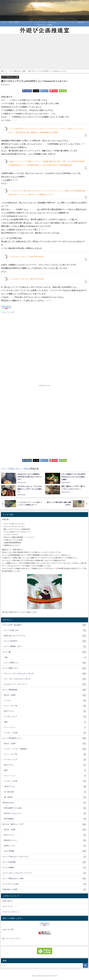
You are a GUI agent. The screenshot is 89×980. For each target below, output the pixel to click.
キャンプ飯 (44, 652)
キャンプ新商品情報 (44, 690)
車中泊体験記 (45, 819)
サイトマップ (7, 906)
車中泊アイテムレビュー (45, 814)
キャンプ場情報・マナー (45, 647)
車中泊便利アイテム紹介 (45, 808)
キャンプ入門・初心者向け (44, 625)
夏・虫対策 (45, 797)
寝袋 (45, 722)
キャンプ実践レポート (44, 668)
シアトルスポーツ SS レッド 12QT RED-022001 (26, 257)
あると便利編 (45, 851)
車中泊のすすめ (44, 803)
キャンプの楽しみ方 (45, 630)
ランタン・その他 (45, 733)
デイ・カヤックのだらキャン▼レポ (45, 679)
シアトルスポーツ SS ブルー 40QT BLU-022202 (26, 279)
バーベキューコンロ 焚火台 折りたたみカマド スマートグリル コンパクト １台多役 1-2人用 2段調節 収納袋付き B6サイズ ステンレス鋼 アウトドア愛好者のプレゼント (47, 193)
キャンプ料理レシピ (45, 663)
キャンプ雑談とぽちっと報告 (10, 77)
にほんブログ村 (8, 312)
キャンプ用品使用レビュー (44, 738)
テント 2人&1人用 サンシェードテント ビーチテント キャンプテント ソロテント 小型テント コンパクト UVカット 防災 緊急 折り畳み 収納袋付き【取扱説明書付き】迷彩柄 (46, 131)
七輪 (45, 657)
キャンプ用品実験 (44, 862)
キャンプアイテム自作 (44, 884)
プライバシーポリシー (11, 912)
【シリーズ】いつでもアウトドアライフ (44, 873)
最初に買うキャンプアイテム (45, 636)
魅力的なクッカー (45, 840)
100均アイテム (45, 787)
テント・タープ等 (45, 706)
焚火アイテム (45, 711)
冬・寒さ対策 (45, 792)
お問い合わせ (7, 901)
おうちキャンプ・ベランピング (45, 684)
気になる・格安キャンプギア (44, 824)
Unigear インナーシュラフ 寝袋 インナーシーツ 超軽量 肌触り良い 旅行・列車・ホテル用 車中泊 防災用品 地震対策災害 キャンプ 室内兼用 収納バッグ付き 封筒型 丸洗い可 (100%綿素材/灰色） (46, 163)
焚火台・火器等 (45, 695)
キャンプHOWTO (45, 641)
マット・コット (45, 727)
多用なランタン (45, 846)
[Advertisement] (44, 51)
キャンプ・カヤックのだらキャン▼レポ (45, 674)
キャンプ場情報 (44, 868)
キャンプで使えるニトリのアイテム (44, 857)
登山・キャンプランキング (11, 938)
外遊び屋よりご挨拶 (44, 890)
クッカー (45, 701)
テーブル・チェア (45, 717)
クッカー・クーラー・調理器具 (45, 749)
